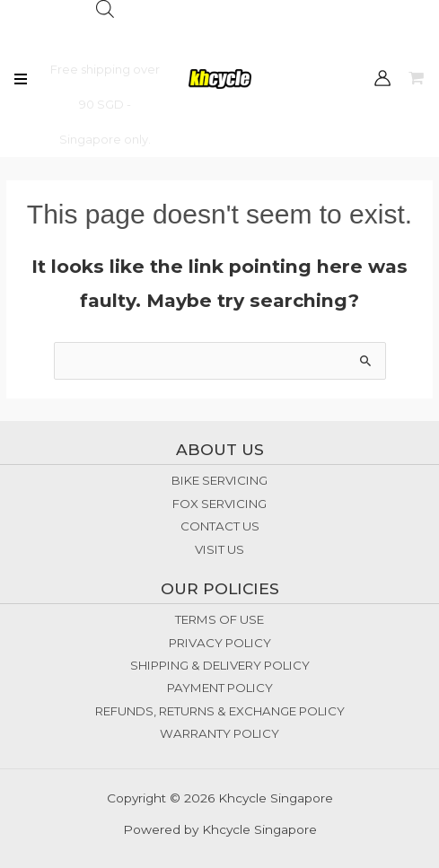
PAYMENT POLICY (220, 688)
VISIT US (219, 549)
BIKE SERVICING (219, 480)
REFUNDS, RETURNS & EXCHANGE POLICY (220, 711)
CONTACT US (220, 526)
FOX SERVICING (219, 504)
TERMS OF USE (219, 619)
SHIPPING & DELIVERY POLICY (220, 665)
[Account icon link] (382, 78)
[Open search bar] (105, 9)
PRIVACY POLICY (220, 643)
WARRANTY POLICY (219, 733)
